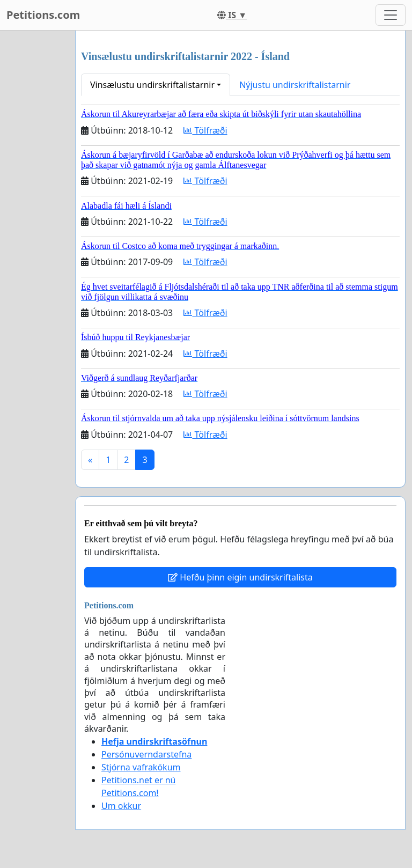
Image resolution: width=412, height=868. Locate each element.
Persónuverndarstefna (146, 754)
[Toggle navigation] (391, 15)
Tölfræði (205, 130)
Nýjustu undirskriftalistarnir (295, 85)
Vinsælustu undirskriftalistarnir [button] (152, 85)
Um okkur (121, 806)
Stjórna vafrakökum (141, 767)
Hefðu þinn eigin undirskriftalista (240, 577)
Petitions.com (43, 15)
